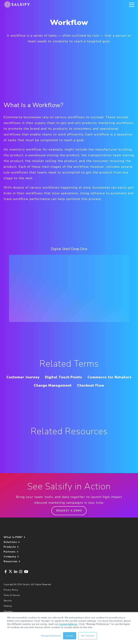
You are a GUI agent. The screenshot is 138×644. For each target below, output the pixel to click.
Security (8, 609)
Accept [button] (70, 636)
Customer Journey (46, 377)
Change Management (95, 385)
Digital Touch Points (89, 377)
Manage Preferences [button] (51, 636)
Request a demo (69, 519)
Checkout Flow (69, 394)
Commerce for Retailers (46, 385)
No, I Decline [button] (88, 636)
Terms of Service (12, 604)
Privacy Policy (11, 598)
